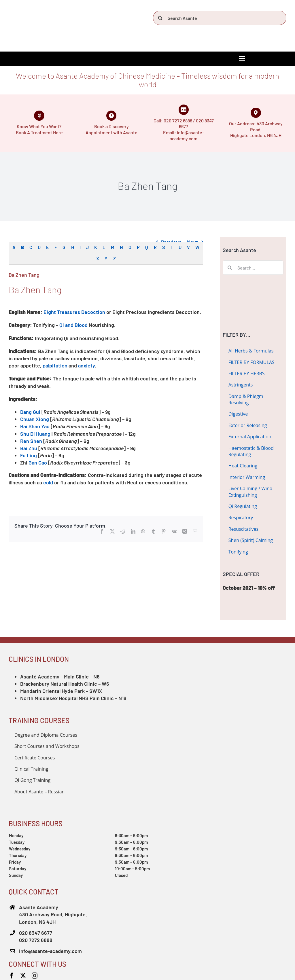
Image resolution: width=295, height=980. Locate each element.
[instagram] (35, 976)
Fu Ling (29, 455)
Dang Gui (30, 412)
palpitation (55, 365)
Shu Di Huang (35, 434)
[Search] (160, 18)
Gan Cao (38, 462)
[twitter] (23, 976)
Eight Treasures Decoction (74, 312)
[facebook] (12, 976)
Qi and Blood (73, 325)
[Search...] (253, 268)
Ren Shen (31, 441)
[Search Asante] (220, 18)
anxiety (86, 365)
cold (48, 482)
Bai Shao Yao (35, 426)
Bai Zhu (29, 448)
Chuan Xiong (35, 419)
